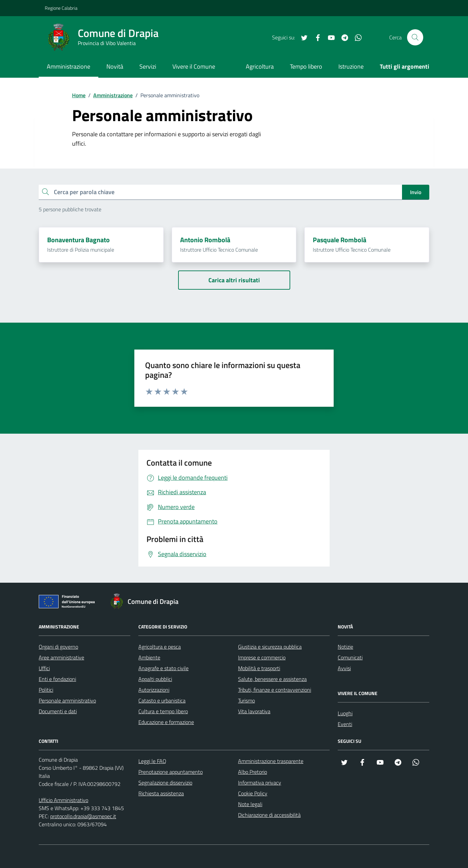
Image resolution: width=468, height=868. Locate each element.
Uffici (44, 668)
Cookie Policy (253, 793)
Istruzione (351, 66)
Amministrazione (69, 66)
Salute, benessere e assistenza (272, 679)
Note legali (250, 804)
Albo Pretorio (253, 772)
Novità (115, 66)
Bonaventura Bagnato (78, 240)
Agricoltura (260, 66)
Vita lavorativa (254, 711)
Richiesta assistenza (161, 793)
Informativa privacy (260, 783)
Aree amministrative (61, 657)
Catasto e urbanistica (162, 700)
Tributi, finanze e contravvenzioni (275, 690)
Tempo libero (306, 66)
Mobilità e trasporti (259, 668)
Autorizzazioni (154, 690)
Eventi (345, 724)
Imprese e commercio (262, 657)
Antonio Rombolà (205, 240)
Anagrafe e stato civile (163, 668)
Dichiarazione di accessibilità (269, 815)
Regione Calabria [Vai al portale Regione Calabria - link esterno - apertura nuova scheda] (61, 8)
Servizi (148, 66)
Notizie (345, 647)
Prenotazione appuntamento (171, 772)
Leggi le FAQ (152, 761)
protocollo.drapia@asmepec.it (83, 816)
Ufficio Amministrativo (63, 800)
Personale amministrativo (67, 700)
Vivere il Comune (194, 66)
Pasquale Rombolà (340, 240)
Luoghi (345, 713)
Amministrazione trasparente (271, 761)
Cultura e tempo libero (163, 711)
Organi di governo (58, 647)
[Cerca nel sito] (415, 37)
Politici (46, 690)
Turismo (246, 700)
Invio (416, 192)
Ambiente (149, 657)
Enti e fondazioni (57, 679)
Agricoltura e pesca (160, 647)
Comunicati (350, 657)
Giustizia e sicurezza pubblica (270, 647)
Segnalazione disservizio (165, 783)
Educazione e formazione (166, 722)
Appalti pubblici (155, 679)
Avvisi (344, 668)
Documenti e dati (58, 711)
